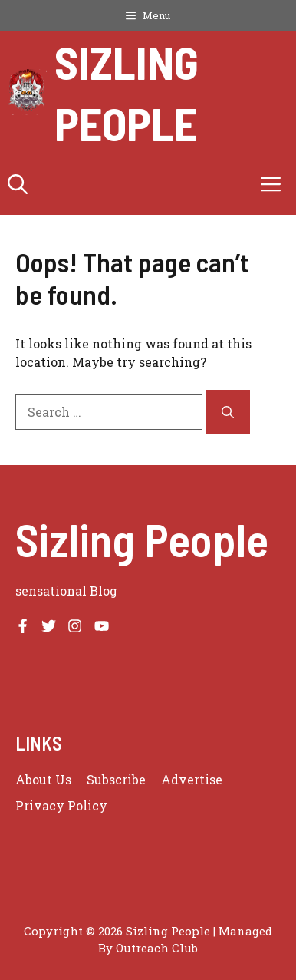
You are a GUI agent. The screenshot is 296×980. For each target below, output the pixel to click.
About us (43, 779)
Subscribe (116, 779)
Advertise (192, 779)
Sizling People (127, 92)
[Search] (228, 412)
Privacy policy (61, 805)
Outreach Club (157, 948)
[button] (18, 184)
